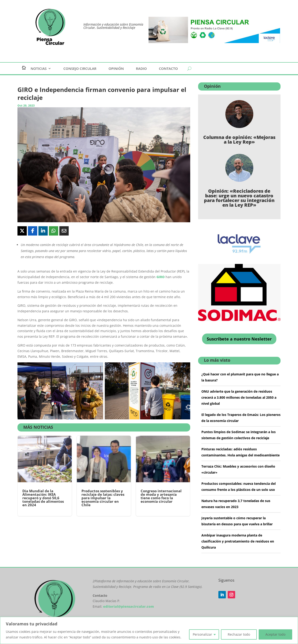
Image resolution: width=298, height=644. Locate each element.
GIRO (161, 277)
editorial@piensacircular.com (129, 606)
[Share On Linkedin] (43, 231)
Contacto (168, 69)
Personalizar (202, 634)
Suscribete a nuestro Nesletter (239, 339)
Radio (141, 69)
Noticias (39, 69)
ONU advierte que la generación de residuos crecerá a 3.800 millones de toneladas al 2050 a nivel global (239, 397)
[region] (149, 630)
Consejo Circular (80, 69)
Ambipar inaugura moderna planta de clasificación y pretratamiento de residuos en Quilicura (238, 541)
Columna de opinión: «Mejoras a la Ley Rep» (239, 140)
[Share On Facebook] (33, 231)
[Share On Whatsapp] (54, 231)
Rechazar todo (239, 634)
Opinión (116, 69)
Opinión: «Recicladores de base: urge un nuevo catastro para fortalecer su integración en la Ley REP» (239, 198)
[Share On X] (22, 231)
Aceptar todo (275, 634)
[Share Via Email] (64, 231)
